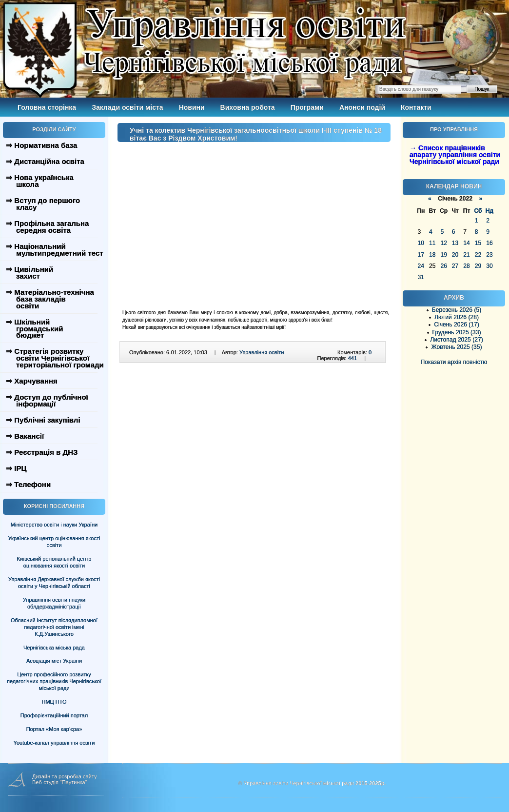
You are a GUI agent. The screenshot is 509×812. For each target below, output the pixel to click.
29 (478, 266)
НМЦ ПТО (54, 702)
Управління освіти (262, 352)
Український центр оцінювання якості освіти (54, 542)
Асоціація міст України (54, 661)
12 (443, 243)
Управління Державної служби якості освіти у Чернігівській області (54, 583)
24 (421, 266)
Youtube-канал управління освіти (54, 743)
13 (455, 243)
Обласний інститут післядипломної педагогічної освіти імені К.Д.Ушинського (54, 627)
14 (466, 243)
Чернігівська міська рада (54, 648)
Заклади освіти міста (127, 107)
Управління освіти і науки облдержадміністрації (54, 603)
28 (466, 266)
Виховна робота (248, 107)
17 (421, 255)
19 (443, 255)
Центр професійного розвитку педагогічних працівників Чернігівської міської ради (54, 681)
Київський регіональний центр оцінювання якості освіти (54, 562)
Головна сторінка (47, 107)
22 (478, 255)
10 (421, 243)
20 (455, 255)
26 (443, 266)
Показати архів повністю (454, 362)
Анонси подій (362, 107)
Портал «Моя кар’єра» (54, 729)
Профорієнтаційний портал (54, 715)
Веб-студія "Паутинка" (60, 782)
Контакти (416, 107)
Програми (307, 107)
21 (466, 255)
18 (432, 255)
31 (421, 277)
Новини (192, 107)
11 (432, 243)
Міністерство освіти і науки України (54, 525)
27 (455, 266)
